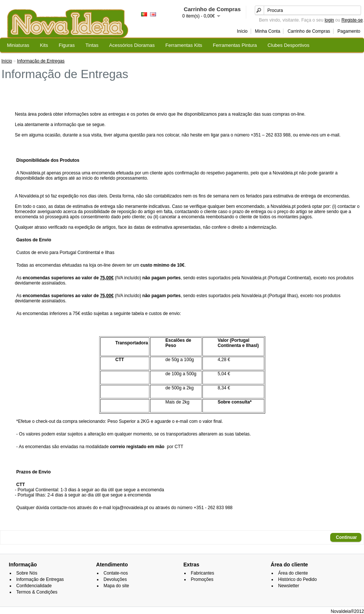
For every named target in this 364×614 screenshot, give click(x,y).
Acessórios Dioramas (132, 45)
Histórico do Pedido (298, 579)
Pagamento (349, 31)
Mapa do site (116, 586)
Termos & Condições (37, 592)
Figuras (67, 45)
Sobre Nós (27, 573)
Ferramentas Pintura (235, 45)
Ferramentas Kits (184, 45)
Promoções (202, 579)
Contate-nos (116, 573)
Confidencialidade (34, 586)
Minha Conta (267, 31)
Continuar (346, 537)
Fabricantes (203, 573)
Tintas (92, 45)
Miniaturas (18, 45)
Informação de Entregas (41, 61)
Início (242, 31)
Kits (44, 45)
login (329, 20)
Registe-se (352, 20)
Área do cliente (293, 573)
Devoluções (115, 579)
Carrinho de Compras (309, 31)
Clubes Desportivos (288, 45)
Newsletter (289, 586)
